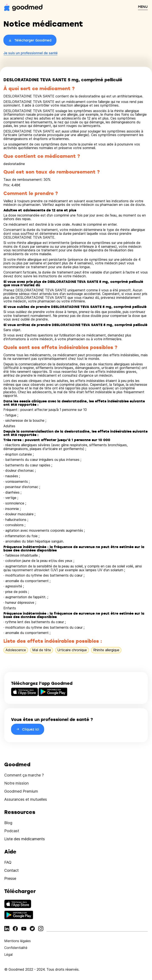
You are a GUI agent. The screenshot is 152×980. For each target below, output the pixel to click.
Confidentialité (16, 948)
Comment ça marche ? (24, 775)
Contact (11, 870)
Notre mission (16, 783)
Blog (8, 823)
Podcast (12, 831)
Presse (10, 878)
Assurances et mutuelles (26, 799)
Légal (8, 954)
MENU (143, 7)
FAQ (8, 862)
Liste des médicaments (25, 839)
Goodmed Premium (21, 791)
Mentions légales (18, 941)
